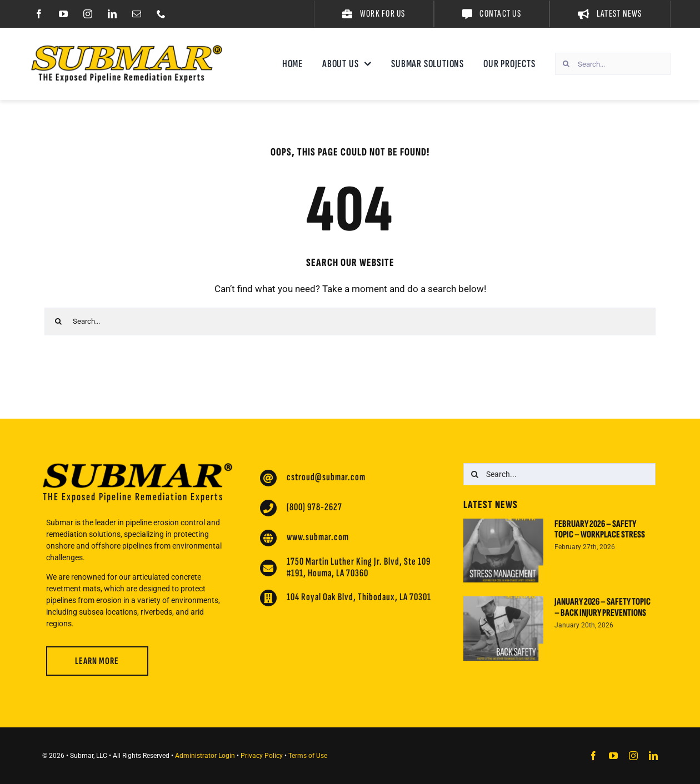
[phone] (161, 14)
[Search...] (613, 64)
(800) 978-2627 (314, 507)
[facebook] (39, 14)
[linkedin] (112, 14)
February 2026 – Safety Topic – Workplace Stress (600, 529)
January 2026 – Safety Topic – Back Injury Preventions (602, 607)
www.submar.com (318, 537)
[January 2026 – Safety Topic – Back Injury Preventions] (503, 629)
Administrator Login (205, 756)
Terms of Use (308, 756)
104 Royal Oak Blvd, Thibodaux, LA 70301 (359, 597)
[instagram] (88, 14)
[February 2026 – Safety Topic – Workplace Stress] (503, 551)
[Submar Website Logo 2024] (127, 49)
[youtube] (63, 14)
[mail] (137, 14)
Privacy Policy (262, 756)
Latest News (491, 505)
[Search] (566, 64)
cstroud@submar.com (326, 477)
